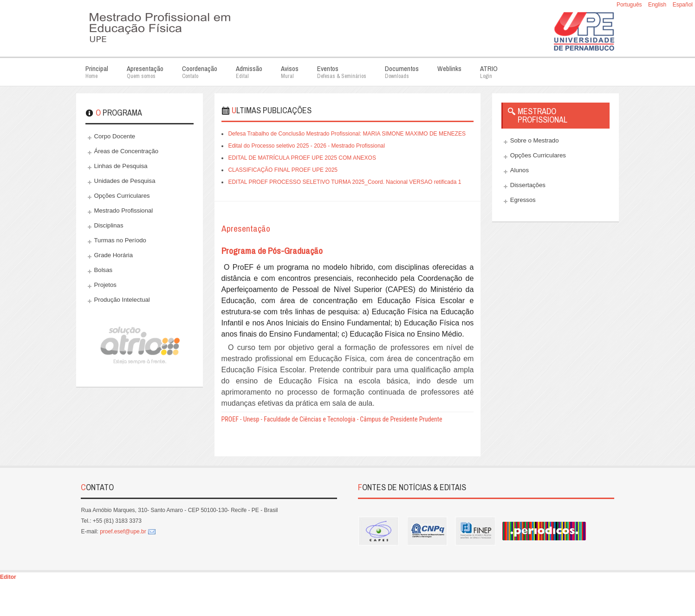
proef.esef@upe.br (123, 532)
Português (630, 5)
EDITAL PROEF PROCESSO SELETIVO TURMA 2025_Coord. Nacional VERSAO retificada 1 (344, 182)
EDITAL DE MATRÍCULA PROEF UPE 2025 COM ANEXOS (302, 158)
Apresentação (246, 228)
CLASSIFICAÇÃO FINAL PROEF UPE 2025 (283, 170)
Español (683, 5)
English (658, 5)
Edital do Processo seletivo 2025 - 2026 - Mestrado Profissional (306, 146)
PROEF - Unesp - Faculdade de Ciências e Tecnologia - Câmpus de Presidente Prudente (332, 419)
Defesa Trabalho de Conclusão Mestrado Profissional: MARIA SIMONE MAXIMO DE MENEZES (347, 134)
